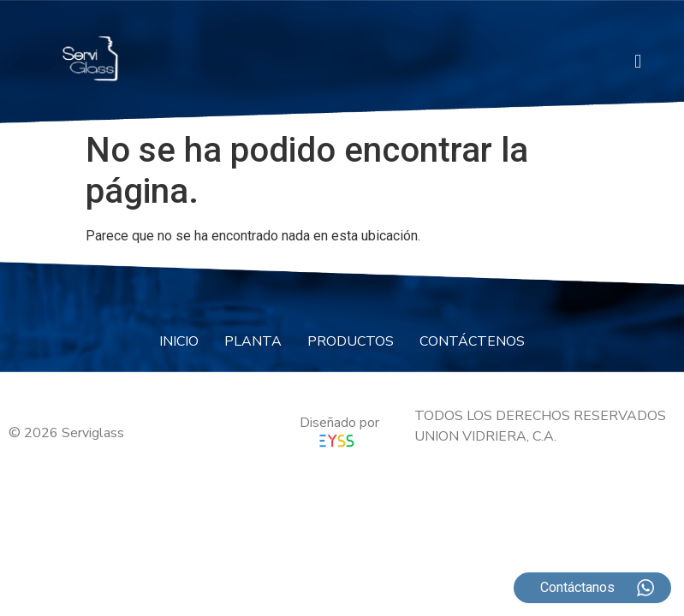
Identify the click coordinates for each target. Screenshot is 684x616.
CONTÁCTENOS (472, 341)
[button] (638, 61)
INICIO (179, 341)
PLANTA (253, 341)
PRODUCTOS (351, 341)
